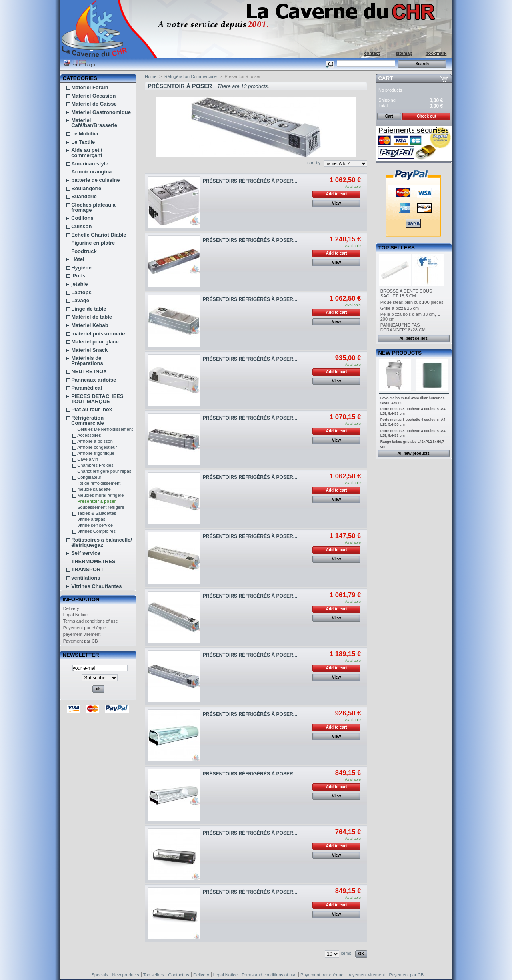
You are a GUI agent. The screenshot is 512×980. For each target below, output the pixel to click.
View (337, 203)
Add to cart (337, 194)
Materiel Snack (89, 350)
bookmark (436, 53)
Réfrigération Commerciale (88, 420)
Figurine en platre (93, 243)
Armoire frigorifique (96, 453)
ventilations (86, 578)
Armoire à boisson (95, 441)
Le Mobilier (85, 134)
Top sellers (397, 248)
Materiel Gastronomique (101, 112)
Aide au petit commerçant (87, 153)
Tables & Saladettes (97, 513)
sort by (314, 163)
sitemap (404, 53)
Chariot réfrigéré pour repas (104, 471)
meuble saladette (94, 489)
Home (151, 76)
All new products (413, 453)
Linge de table (89, 309)
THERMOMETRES (93, 561)
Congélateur (89, 477)
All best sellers (413, 338)
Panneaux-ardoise (94, 380)
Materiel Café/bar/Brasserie (94, 123)
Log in (91, 65)
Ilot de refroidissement (99, 483)
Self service (86, 553)
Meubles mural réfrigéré (100, 495)
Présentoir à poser (97, 501)
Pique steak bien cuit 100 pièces (412, 302)
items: (347, 953)
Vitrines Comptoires (96, 531)
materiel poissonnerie (98, 334)
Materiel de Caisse (94, 104)
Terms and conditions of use (91, 621)
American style (90, 164)
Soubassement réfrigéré (101, 507)
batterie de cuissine (95, 180)
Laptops (81, 292)
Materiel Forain (90, 87)
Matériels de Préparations (87, 361)
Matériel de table (92, 317)
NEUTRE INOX (89, 371)
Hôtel (78, 259)
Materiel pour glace (95, 342)
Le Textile (83, 142)
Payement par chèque (85, 628)
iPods (78, 276)
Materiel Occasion (93, 96)
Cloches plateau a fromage (93, 207)
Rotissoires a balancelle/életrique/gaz (102, 542)
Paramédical (87, 388)
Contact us (179, 975)
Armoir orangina (91, 172)
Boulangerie (86, 188)
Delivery (71, 608)
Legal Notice (75, 615)
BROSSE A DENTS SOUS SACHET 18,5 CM (406, 293)
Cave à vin (88, 459)
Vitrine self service (95, 525)
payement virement (82, 634)
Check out (426, 116)
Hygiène (81, 268)
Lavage (80, 300)
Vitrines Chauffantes (96, 586)
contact (372, 53)
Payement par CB (81, 641)
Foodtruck (84, 251)
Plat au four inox (92, 409)
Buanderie (84, 196)
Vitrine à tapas (91, 519)
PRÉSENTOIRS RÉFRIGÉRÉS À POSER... (250, 181)
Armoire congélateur (97, 447)
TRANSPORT (87, 569)
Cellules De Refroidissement (105, 429)
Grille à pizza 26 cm (400, 308)
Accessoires (89, 435)
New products (400, 353)
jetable (79, 284)
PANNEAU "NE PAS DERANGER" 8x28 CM (403, 327)
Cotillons (82, 218)
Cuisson (81, 226)
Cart (386, 78)
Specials (100, 975)
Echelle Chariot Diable (99, 235)
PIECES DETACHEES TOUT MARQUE (97, 399)
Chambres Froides (95, 465)
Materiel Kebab (90, 325)
